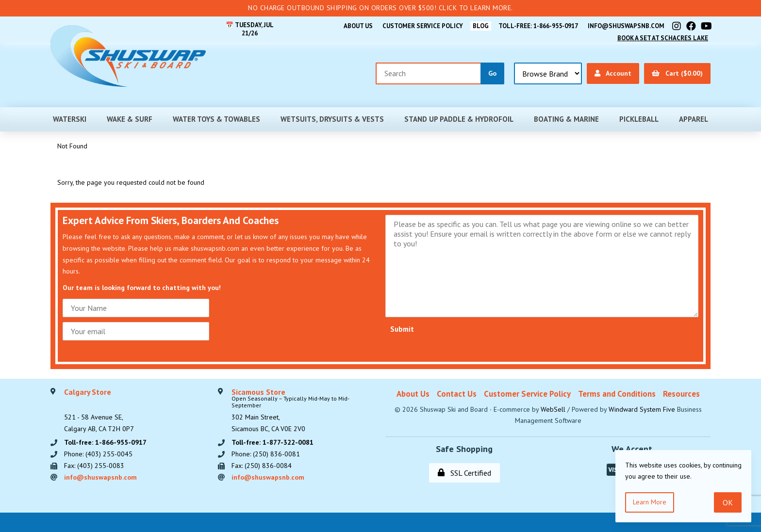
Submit (402, 329)
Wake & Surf (130, 119)
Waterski (70, 119)
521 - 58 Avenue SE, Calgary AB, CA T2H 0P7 (99, 411)
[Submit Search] (492, 73)
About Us (358, 26)
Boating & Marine (566, 119)
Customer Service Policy (423, 26)
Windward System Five (642, 409)
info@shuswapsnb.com (626, 26)
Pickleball (639, 119)
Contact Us (457, 394)
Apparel (694, 119)
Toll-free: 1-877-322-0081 (273, 442)
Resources (681, 394)
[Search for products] (429, 73)
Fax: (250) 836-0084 (262, 466)
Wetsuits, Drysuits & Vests (332, 119)
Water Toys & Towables (216, 119)
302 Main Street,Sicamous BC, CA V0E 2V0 (304, 411)
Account (613, 73)
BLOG (481, 26)
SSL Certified (464, 473)
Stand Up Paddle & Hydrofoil (459, 119)
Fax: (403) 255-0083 (94, 466)
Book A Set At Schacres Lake (663, 38)
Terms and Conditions (617, 394)
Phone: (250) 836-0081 (266, 454)
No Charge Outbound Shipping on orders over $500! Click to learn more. (380, 8)
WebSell (553, 409)
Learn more (650, 502)
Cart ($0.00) (677, 73)
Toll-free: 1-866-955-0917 (538, 26)
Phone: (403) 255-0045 (98, 454)
